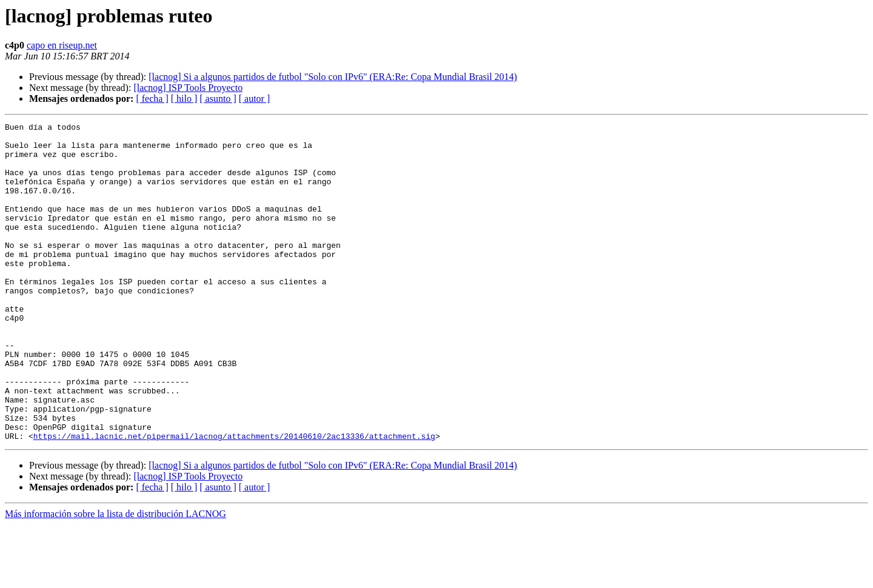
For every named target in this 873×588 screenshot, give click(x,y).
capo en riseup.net (62, 45)
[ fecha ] (152, 99)
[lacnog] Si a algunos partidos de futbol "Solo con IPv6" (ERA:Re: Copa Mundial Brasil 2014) (333, 77)
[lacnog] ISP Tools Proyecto (188, 88)
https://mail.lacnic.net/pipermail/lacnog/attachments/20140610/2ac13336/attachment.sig (234, 499)
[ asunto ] (218, 99)
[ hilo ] (184, 99)
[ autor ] (255, 99)
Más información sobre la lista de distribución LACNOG (115, 577)
